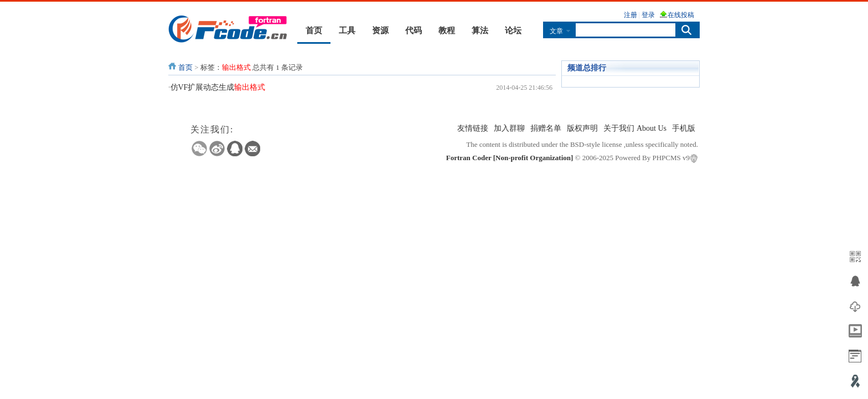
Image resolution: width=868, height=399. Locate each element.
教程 (447, 30)
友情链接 (473, 128)
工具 (347, 30)
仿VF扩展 (218, 87)
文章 (556, 31)
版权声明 (582, 128)
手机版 (684, 128)
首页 (314, 30)
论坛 (513, 30)
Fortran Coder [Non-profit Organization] (510, 158)
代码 (414, 30)
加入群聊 (509, 128)
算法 (480, 30)
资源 (380, 30)
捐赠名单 (546, 128)
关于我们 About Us (635, 128)
